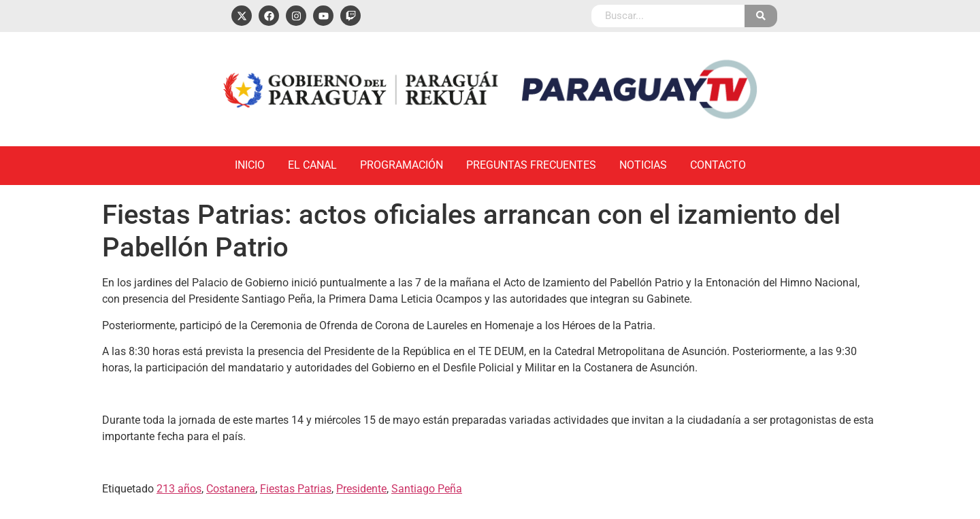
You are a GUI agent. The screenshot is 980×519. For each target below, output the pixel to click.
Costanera (231, 489)
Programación (402, 165)
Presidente (361, 489)
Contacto (718, 165)
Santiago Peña (427, 489)
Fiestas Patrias (296, 489)
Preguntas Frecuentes (531, 165)
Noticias (643, 165)
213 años (179, 489)
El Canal (312, 165)
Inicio (250, 165)
